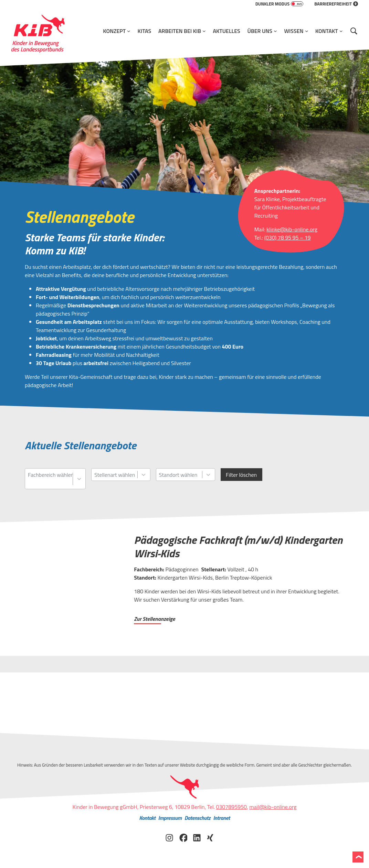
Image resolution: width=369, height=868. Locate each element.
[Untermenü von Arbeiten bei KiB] (204, 31)
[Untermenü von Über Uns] (275, 31)
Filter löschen (241, 475)
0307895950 (231, 807)
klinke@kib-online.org (292, 229)
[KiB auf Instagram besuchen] (169, 837)
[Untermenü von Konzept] (129, 31)
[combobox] (50, 479)
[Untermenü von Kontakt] (341, 31)
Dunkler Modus (280, 4)
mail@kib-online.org (273, 807)
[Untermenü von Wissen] (307, 31)
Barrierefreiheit (336, 4)
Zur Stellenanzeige (154, 619)
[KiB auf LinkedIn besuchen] (197, 837)
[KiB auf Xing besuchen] (211, 837)
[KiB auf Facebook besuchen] (183, 837)
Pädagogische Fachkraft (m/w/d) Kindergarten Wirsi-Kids (238, 546)
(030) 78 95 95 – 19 (288, 238)
